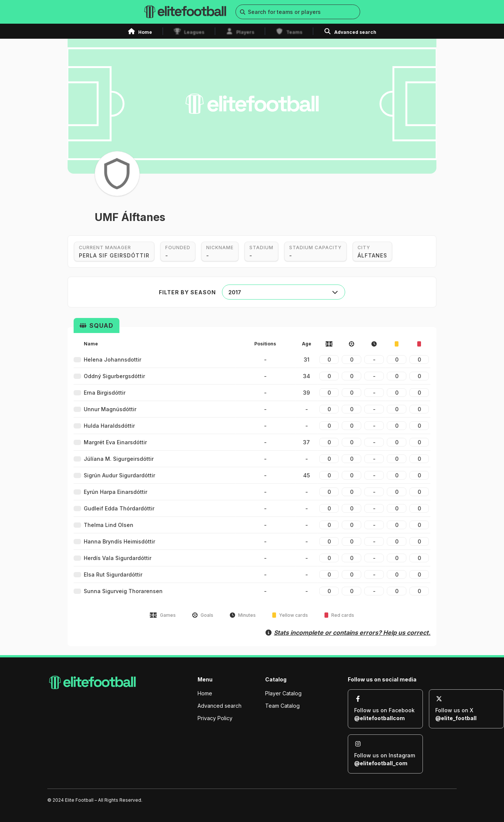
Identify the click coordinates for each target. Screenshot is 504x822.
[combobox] (284, 292)
